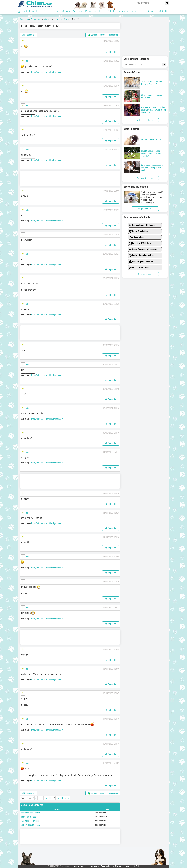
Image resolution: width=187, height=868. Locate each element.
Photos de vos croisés (30, 813)
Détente (111, 11)
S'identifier (164, 11)
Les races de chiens (139, 268)
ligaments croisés (28, 817)
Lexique (93, 866)
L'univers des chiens (95, 11)
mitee (28, 61)
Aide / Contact (80, 866)
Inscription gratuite (145, 209)
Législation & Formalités (141, 255)
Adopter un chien (32, 11)
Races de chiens (51, 11)
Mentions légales (123, 866)
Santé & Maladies (138, 231)
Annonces (123, 11)
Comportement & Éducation (143, 225)
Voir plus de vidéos (145, 178)
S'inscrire (153, 11)
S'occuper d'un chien (72, 11)
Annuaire (136, 11)
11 (50, 798)
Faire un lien (106, 866)
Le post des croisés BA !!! (32, 825)
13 (58, 798)
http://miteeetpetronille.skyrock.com (47, 72)
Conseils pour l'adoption (141, 262)
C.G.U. (137, 866)
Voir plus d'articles (145, 120)
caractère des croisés (30, 821)
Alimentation (136, 237)
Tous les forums (145, 274)
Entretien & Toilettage (140, 243)
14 (62, 798)
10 (46, 798)
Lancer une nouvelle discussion (103, 35)
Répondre (28, 35)
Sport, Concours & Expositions (144, 249)
